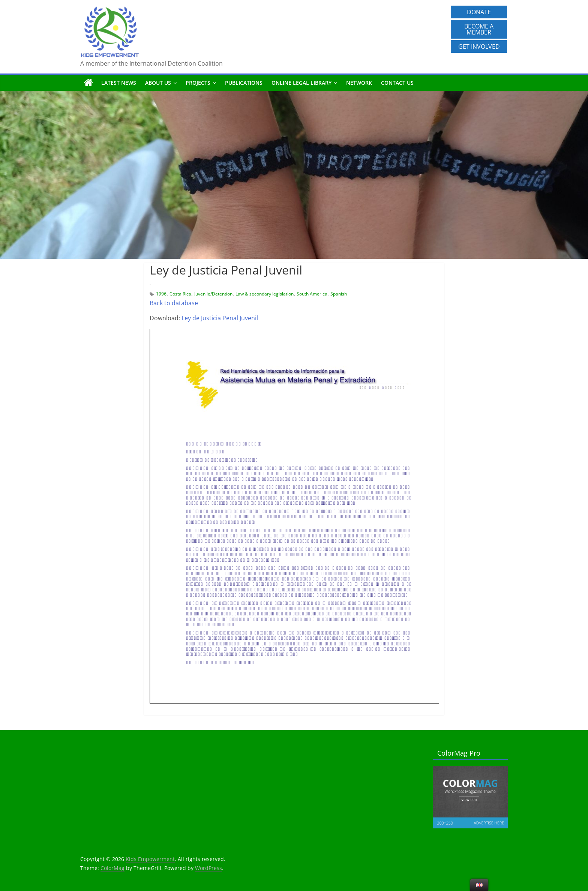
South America (312, 294)
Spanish (339, 294)
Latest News (119, 83)
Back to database (174, 303)
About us (158, 83)
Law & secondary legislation (265, 294)
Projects (198, 83)
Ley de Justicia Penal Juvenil (220, 318)
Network (359, 83)
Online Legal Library (301, 83)
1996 (161, 294)
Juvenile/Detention (213, 294)
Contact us (397, 83)
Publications (244, 83)
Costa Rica (180, 294)
